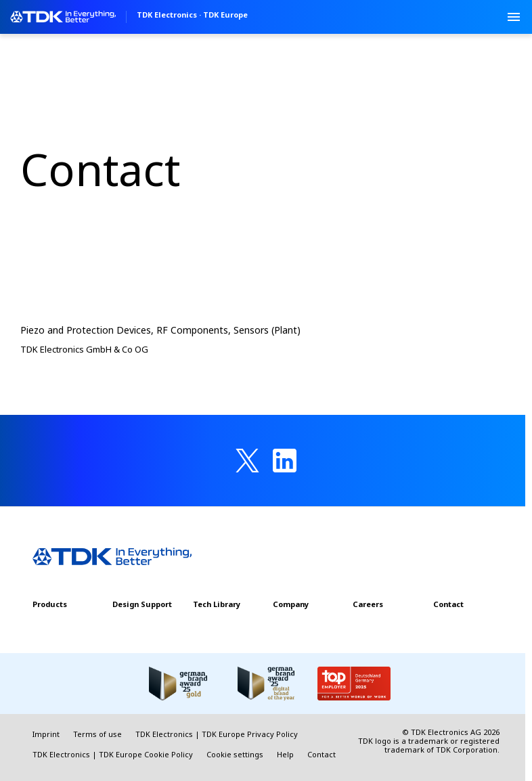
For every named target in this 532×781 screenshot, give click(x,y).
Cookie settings (235, 754)
